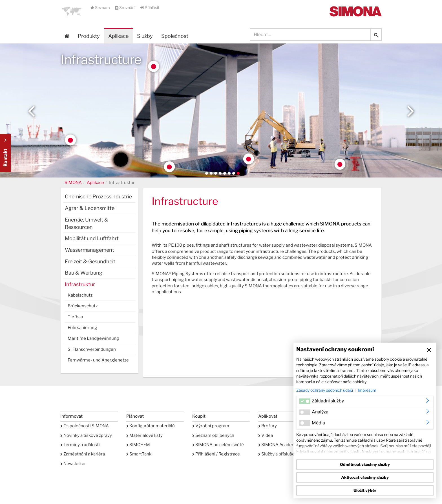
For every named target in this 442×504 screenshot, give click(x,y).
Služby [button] (145, 36)
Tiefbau (75, 317)
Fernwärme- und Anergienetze (98, 360)
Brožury (268, 426)
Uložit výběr (365, 490)
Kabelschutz (80, 295)
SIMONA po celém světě (218, 445)
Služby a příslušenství (281, 454)
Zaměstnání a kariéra (83, 454)
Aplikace (118, 36)
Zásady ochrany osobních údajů (325, 390)
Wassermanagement (89, 250)
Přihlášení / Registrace (216, 454)
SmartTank (139, 454)
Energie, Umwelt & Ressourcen (87, 223)
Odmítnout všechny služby (365, 464)
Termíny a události (80, 445)
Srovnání (126, 7)
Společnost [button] (175, 36)
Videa (266, 435)
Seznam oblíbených (213, 435)
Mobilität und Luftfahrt (92, 238)
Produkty (89, 36)
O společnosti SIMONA (85, 426)
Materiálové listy (144, 435)
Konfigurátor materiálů (151, 426)
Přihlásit (150, 7)
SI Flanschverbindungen (92, 349)
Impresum (367, 390)
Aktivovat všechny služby (365, 477)
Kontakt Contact (5, 153)
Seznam (101, 7)
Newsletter (73, 464)
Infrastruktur (80, 284)
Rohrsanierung (82, 328)
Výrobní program (211, 426)
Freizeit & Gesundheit (90, 261)
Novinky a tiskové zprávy (86, 435)
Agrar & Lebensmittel (90, 208)
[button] (72, 11)
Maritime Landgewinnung (93, 338)
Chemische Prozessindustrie (98, 197)
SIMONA (73, 183)
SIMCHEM (138, 445)
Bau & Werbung (84, 273)
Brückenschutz (83, 306)
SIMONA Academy (278, 445)
